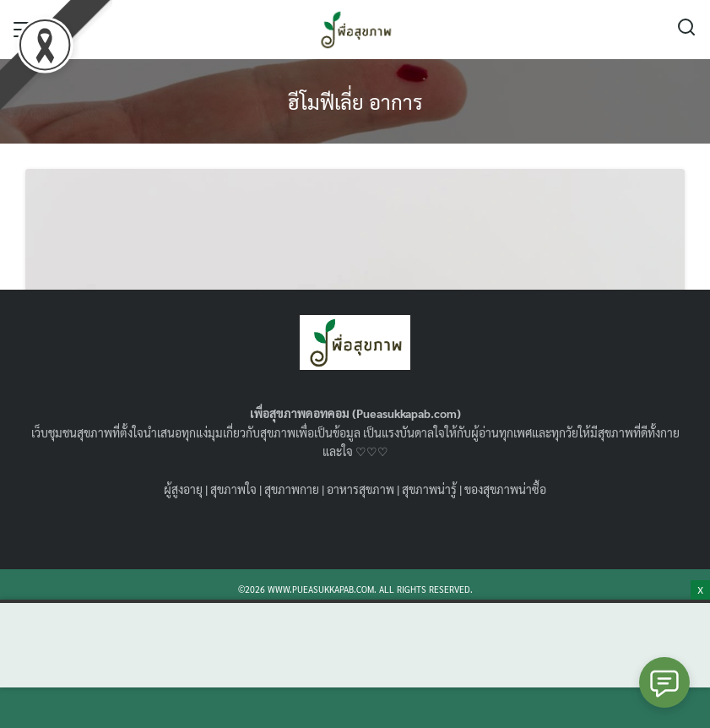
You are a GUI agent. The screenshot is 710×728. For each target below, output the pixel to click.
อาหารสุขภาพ (360, 489)
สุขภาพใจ (233, 489)
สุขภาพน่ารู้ (429, 489)
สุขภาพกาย (292, 489)
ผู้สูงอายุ (183, 489)
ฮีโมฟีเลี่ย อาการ (355, 101)
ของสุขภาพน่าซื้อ (505, 489)
